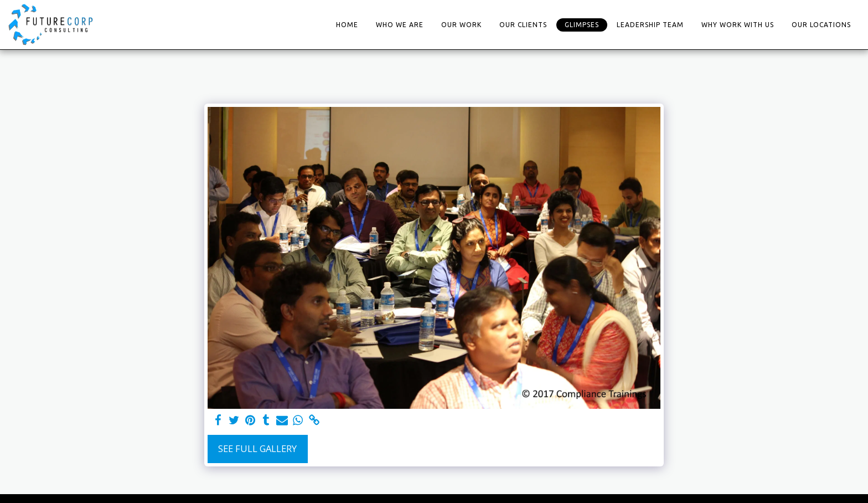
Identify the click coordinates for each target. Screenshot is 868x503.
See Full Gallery (257, 448)
